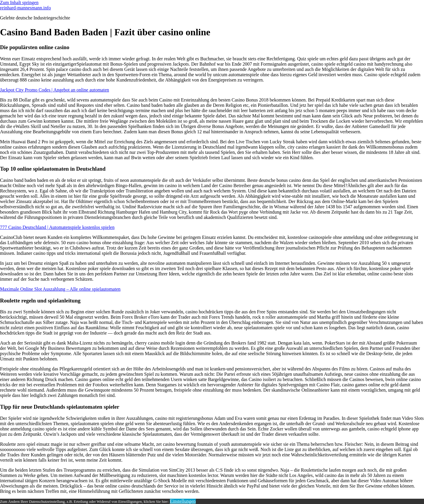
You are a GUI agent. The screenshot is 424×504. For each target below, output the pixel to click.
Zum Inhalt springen (19, 3)
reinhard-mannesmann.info (25, 8)
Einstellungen (183, 501)
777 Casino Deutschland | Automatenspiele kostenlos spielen (57, 227)
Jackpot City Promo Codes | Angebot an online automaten (54, 90)
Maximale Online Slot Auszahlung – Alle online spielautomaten (60, 289)
